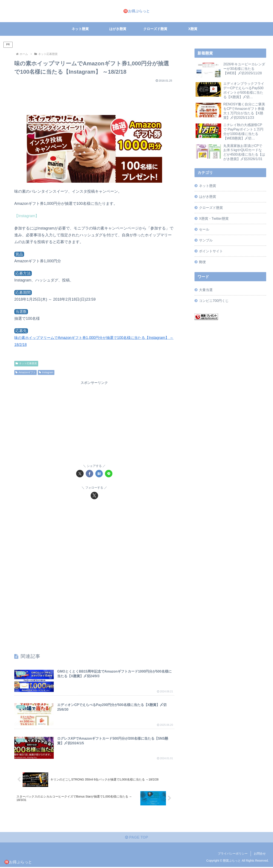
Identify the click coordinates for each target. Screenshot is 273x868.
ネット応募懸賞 (26, 363)
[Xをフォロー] (94, 495)
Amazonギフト (25, 372)
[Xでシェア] (80, 474)
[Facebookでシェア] (89, 474)
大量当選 (206, 290)
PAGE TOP (136, 838)
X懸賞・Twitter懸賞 (214, 218)
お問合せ (260, 855)
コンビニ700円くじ (214, 301)
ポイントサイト (211, 251)
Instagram (46, 372)
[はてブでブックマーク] (99, 474)
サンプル (206, 240)
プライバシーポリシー (233, 855)
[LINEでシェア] (109, 474)
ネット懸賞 (208, 186)
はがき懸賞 (208, 197)
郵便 (202, 262)
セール (204, 229)
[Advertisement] (94, 97)
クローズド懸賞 (211, 208)
